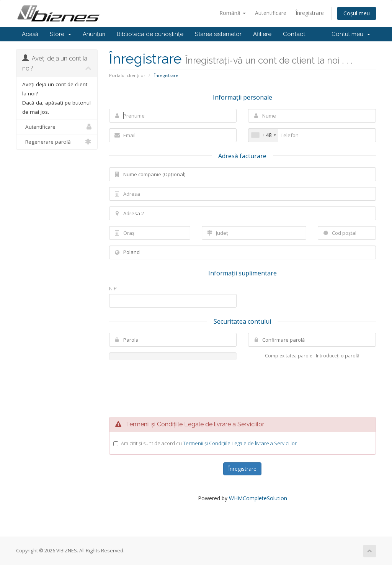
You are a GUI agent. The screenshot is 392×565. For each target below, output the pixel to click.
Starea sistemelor (218, 34)
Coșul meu (357, 13)
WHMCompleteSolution (258, 498)
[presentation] (242, 388)
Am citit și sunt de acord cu (209, 443)
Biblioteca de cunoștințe (150, 34)
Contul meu (351, 34)
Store (60, 34)
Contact (294, 34)
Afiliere (262, 34)
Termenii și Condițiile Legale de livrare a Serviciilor (240, 443)
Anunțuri (94, 34)
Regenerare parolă (57, 142)
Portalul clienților (127, 75)
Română (233, 13)
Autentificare (271, 13)
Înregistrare (310, 13)
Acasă (30, 34)
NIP (113, 288)
